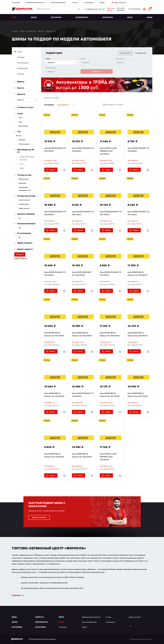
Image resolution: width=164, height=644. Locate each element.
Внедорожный (24, 179)
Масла (130, 17)
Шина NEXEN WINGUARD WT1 (82, 274)
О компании (16, 3)
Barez (21, 168)
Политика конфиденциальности (141, 639)
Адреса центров (120, 3)
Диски (34, 17)
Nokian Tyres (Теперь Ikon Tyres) (26, 158)
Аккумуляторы (82, 17)
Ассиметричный (24, 200)
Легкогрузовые (23, 63)
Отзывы (75, 3)
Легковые (21, 57)
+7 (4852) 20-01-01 (94, 9)
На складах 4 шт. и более (113, 105)
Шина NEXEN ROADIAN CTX (55, 274)
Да (20, 218)
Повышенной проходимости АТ (25, 189)
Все (20, 136)
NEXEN (41, 31)
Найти (79, 9)
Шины (14, 17)
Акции (150, 17)
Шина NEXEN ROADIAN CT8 (55, 150)
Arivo (21, 164)
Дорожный (22, 183)
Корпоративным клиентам (35, 3)
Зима (20, 122)
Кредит (102, 3)
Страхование (89, 3)
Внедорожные (23, 68)
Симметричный (24, 208)
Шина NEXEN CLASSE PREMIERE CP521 (108, 151)
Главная (15, 31)
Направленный (24, 204)
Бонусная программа (58, 3)
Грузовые (21, 74)
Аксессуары (108, 17)
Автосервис (56, 17)
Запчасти (39, 617)
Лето (20, 118)
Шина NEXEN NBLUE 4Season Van (138, 274)
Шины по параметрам (28, 31)
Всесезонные (23, 126)
